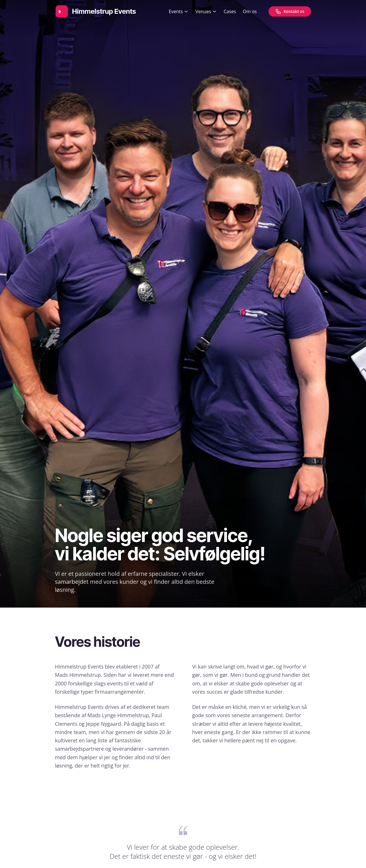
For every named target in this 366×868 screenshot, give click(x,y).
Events (179, 11)
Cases (230, 11)
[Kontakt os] (290, 11)
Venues (206, 11)
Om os (250, 11)
